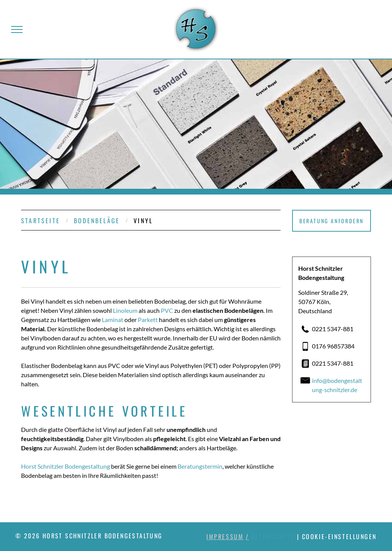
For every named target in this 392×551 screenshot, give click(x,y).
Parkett (148, 320)
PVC (167, 310)
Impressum (225, 536)
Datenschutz (273, 536)
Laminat (113, 320)
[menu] (17, 29)
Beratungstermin (200, 466)
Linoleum (125, 310)
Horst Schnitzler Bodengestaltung (65, 466)
